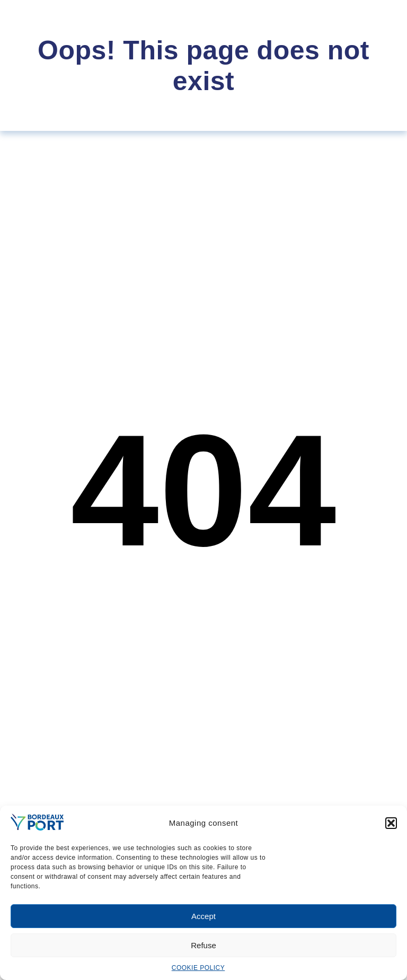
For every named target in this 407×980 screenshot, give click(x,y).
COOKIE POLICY (198, 968)
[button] (391, 823)
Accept (203, 916)
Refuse (203, 945)
